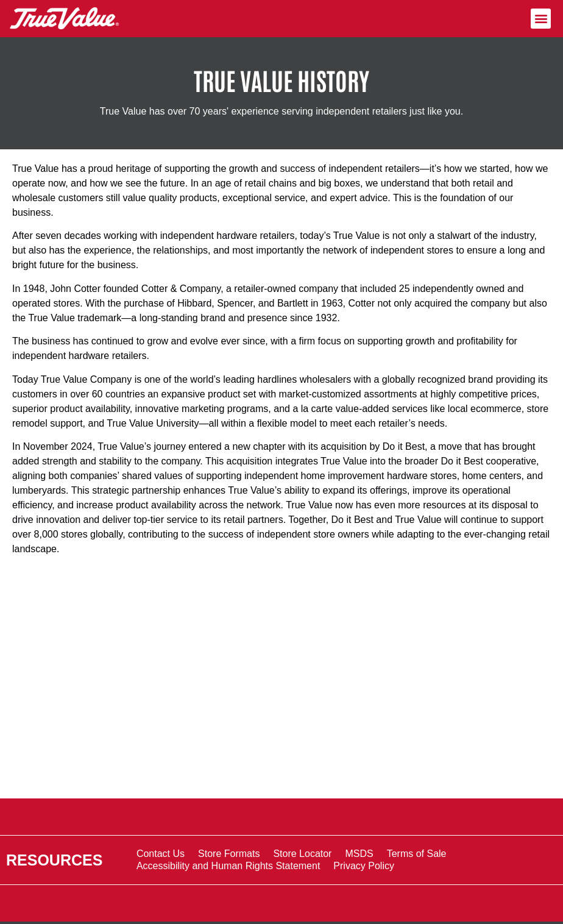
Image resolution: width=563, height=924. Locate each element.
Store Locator (302, 854)
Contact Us (161, 854)
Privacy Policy (364, 866)
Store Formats (229, 854)
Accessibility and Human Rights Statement (228, 866)
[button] (541, 19)
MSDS (359, 854)
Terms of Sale (417, 854)
